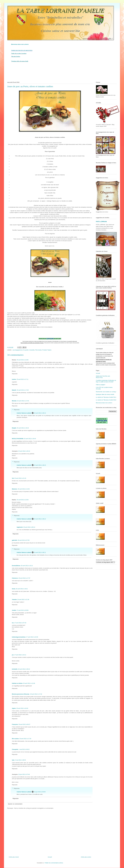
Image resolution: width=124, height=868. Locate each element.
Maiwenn (15, 489)
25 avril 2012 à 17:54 (23, 401)
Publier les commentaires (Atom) (54, 863)
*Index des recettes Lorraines (19, 53)
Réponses (17, 410)
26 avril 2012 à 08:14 (40, 413)
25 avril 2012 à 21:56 (24, 489)
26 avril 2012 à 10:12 (27, 566)
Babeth (14, 390)
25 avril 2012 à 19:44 (30, 439)
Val (13, 478)
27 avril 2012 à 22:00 (32, 637)
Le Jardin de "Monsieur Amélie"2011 (106, 397)
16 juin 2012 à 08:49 (40, 792)
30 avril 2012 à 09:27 (24, 724)
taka (13, 760)
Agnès (14, 708)
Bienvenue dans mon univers (20, 44)
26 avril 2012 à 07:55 (23, 540)
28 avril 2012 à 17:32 (36, 694)
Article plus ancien (86, 857)
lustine (14, 379)
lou (13, 623)
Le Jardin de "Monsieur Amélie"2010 (106, 400)
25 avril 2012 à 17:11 (22, 379)
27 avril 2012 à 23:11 (20, 655)
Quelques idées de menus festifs (105, 394)
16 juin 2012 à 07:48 (24, 774)
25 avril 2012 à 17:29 (23, 390)
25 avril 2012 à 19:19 (23, 428)
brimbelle (15, 669)
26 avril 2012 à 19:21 (22, 589)
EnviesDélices (16, 566)
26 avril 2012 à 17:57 (24, 578)
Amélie (14, 610)
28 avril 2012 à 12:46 (29, 683)
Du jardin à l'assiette (29, 350)
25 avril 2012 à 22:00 (23, 500)
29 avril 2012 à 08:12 (29, 527)
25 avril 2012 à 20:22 (24, 451)
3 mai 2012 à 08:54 (20, 760)
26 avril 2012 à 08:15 (40, 465)
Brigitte (14, 428)
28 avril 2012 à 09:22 (24, 669)
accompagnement (18, 350)
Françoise (15, 724)
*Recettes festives (16, 56)
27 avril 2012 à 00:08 (23, 610)
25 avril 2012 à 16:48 (23, 360)
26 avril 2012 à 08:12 (40, 519)
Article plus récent (14, 857)
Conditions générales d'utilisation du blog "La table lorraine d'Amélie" (106, 381)
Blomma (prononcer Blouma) (21, 694)
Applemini (20, 527)
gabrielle (14, 540)
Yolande (14, 600)
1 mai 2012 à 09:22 (24, 749)
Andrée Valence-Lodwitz (24, 413)
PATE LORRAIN (101, 222)
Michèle (14, 401)
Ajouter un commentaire (15, 804)
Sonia (14, 589)
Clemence (15, 578)
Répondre (15, 374)
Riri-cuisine (15, 739)
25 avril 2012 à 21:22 (20, 478)
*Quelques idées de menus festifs (20, 61)
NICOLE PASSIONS (18, 439)
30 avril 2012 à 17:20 (25, 739)
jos (13, 655)
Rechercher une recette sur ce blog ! (106, 392)
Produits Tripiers (47, 350)
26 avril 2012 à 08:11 (40, 552)
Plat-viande (38, 350)
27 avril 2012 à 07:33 (20, 623)
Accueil (50, 857)
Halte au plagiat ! (101, 385)
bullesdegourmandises (19, 637)
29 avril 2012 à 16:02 (22, 708)
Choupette (15, 749)
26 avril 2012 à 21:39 (23, 600)
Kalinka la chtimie (17, 683)
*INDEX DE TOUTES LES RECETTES (22, 50)
